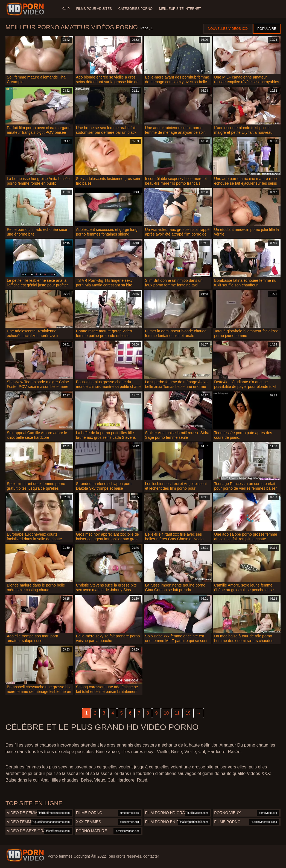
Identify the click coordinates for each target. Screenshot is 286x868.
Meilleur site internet (180, 9)
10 (166, 713)
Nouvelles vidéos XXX (228, 29)
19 (188, 713)
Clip (66, 9)
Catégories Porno (135, 9)
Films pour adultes (94, 9)
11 (177, 713)
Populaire (267, 29)
